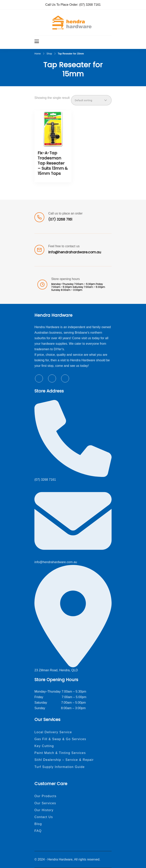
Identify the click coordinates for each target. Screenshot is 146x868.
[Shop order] (91, 100)
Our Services (45, 803)
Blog (38, 824)
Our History (44, 810)
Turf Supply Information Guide (60, 767)
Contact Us (44, 817)
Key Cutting (44, 746)
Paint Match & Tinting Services (60, 753)
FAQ (38, 831)
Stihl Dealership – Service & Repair (64, 760)
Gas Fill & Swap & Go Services (60, 739)
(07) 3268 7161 (90, 5)
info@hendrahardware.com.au (75, 252)
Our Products (45, 796)
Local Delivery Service (53, 732)
